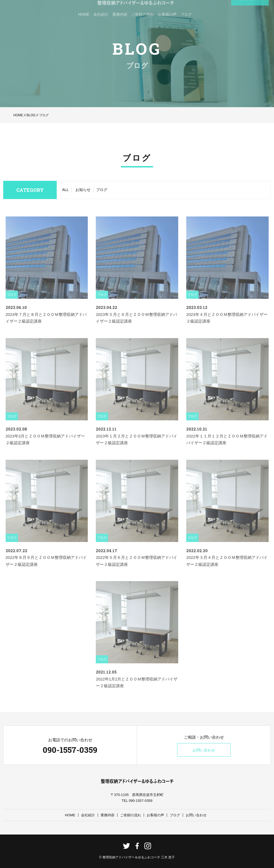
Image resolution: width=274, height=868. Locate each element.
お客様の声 (155, 815)
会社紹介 (88, 815)
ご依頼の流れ (131, 815)
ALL (65, 190)
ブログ (102, 190)
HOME (18, 115)
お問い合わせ (204, 750)
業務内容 (108, 815)
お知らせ (83, 190)
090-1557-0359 (70, 750)
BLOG (31, 115)
